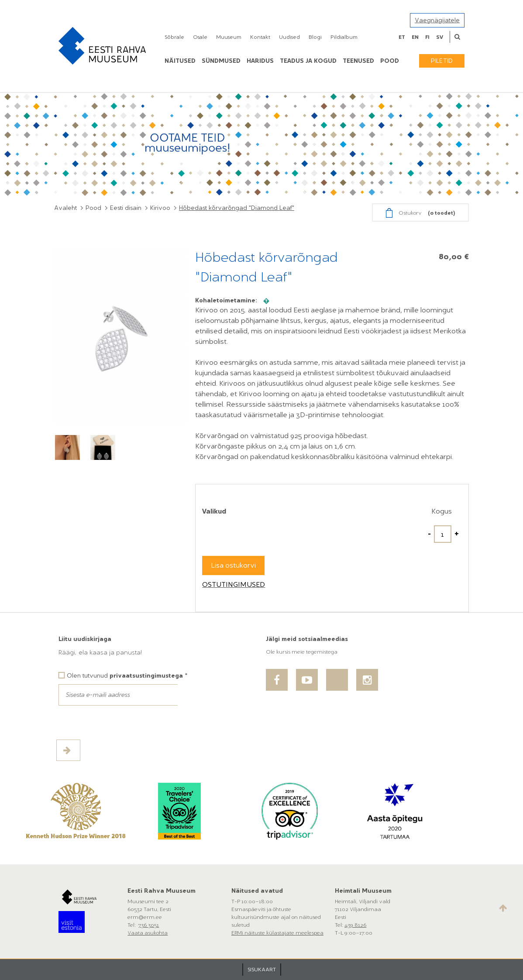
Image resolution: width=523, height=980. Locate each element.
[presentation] (125, 723)
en (415, 37)
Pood (93, 208)
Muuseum (229, 37)
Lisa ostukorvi (233, 565)
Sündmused (221, 61)
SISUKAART (262, 970)
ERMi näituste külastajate (263, 933)
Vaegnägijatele (437, 20)
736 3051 (149, 925)
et (402, 37)
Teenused (358, 61)
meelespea (310, 933)
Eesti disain (126, 208)
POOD (390, 61)
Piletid (442, 61)
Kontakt (260, 37)
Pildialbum (344, 37)
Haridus (260, 61)
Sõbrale (174, 37)
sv (440, 37)
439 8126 (355, 925)
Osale (200, 37)
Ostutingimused (234, 584)
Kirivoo (160, 208)
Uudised (289, 37)
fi (427, 37)
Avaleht (65, 208)
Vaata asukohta (148, 933)
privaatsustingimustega (146, 676)
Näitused (180, 61)
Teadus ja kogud (308, 61)
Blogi (315, 37)
